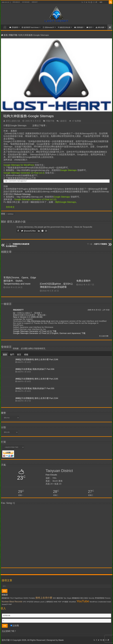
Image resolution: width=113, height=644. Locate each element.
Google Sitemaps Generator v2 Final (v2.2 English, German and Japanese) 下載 (49, 333)
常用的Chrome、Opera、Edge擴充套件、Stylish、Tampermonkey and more (20, 281)
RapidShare (19, 598)
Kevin (61, 640)
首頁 (5, 27)
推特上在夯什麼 (44, 598)
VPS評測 (30, 602)
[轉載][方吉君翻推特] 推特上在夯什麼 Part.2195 (37, 379)
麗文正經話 (84, 598)
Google (11, 214)
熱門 (12, 355)
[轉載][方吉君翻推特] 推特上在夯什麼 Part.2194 (37, 398)
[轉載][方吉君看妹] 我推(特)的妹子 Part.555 (35, 388)
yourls (42, 602)
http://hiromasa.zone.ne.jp (39, 321)
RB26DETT (18, 310)
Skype (69, 598)
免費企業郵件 (83, 281)
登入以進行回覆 (104, 336)
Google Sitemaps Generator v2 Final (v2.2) (24, 173)
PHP (10, 604)
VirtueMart (72, 602)
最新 (5, 355)
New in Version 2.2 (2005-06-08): (28, 317)
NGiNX (26, 598)
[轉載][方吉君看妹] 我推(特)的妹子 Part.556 (35, 369)
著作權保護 (26, 2)
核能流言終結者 (64, 27)
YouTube (83, 601)
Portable (32, 598)
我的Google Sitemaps (66, 202)
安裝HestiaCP (48, 27)
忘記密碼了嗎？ (9, 631)
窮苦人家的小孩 (13, 121)
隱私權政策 (16, 2)
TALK (12, 598)
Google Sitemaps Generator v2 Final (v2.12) (35, 199)
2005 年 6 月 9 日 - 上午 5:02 (98, 310)
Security (91, 598)
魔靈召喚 (60, 598)
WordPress (94, 602)
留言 (19, 355)
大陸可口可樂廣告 (100, 244)
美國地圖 (78, 27)
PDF (60, 602)
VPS (24, 602)
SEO (54, 598)
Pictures (108, 598)
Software (37, 602)
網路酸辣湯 (6, 598)
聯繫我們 (35, 2)
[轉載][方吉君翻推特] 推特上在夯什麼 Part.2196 (37, 359)
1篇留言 (63, 121)
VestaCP (5, 604)
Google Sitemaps (68, 170)
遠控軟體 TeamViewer (30, 27)
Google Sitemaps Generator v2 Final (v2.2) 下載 (35, 331)
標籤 (26, 355)
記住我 (15, 626)
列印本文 (10, 207)
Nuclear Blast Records (12, 602)
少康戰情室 (49, 602)
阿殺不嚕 (13, 35)
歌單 (89, 27)
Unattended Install (104, 602)
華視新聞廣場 (100, 598)
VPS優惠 (65, 602)
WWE (55, 602)
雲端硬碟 (14, 27)
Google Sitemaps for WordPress (19, 165)
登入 (27, 349)
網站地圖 (100, 27)
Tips (65, 598)
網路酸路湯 (76, 598)
